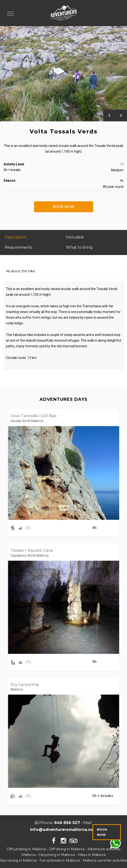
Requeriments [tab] (18, 247)
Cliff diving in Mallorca (67, 849)
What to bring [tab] (79, 247)
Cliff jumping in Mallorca (26, 849)
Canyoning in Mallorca (57, 855)
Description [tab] (15, 237)
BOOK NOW (63, 207)
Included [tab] (75, 237)
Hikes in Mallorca (92, 855)
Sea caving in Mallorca (18, 860)
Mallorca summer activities (105, 860)
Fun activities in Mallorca (60, 860)
